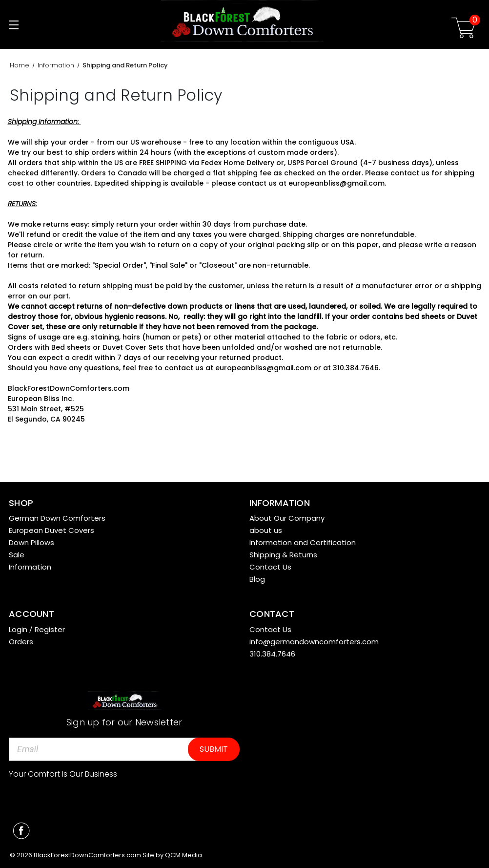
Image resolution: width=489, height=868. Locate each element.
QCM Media (183, 855)
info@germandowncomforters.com (314, 642)
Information (30, 567)
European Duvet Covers (51, 530)
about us (266, 530)
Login (18, 629)
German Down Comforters (57, 518)
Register (50, 629)
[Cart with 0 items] (464, 30)
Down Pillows (31, 542)
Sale (17, 555)
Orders (21, 642)
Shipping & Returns (283, 555)
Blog (257, 579)
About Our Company (287, 518)
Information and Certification (303, 542)
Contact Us (270, 567)
